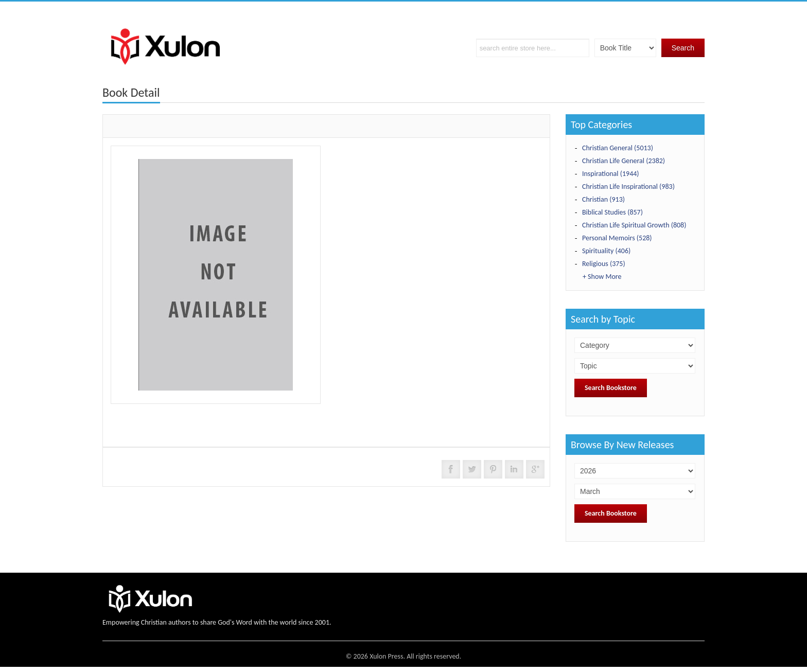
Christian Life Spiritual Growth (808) (634, 225)
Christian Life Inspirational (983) (628, 187)
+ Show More (602, 277)
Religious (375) (604, 264)
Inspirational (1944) (611, 174)
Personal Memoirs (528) (617, 238)
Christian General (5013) (618, 148)
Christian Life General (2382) (624, 161)
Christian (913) (603, 199)
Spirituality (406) (606, 251)
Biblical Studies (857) (612, 212)
